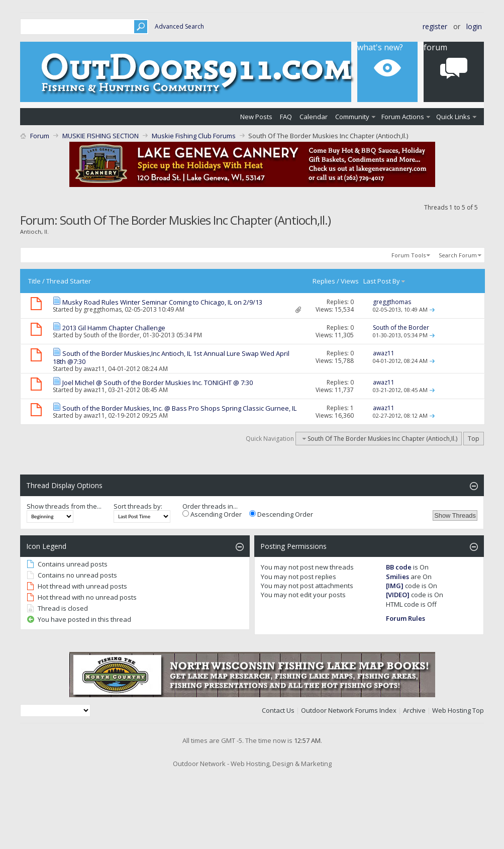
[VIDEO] (398, 595)
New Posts (256, 117)
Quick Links (453, 117)
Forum (40, 136)
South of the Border (112, 335)
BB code (399, 567)
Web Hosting (451, 710)
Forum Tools (409, 255)
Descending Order (281, 514)
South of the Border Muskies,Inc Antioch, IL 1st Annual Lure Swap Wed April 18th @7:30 (171, 357)
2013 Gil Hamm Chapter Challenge (114, 328)
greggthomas (103, 309)
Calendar (314, 117)
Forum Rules (406, 618)
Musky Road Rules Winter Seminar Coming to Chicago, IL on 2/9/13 (162, 302)
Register (435, 26)
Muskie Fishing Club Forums (194, 136)
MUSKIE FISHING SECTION (100, 136)
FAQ (286, 117)
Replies (324, 281)
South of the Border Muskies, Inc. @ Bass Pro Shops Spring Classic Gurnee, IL (179, 408)
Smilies (397, 577)
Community (352, 117)
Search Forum (458, 255)
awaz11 (94, 369)
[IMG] (395, 586)
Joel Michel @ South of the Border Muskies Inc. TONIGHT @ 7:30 (158, 383)
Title (34, 281)
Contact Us (278, 710)
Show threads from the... (64, 506)
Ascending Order (212, 514)
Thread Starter (69, 281)
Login (474, 26)
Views (350, 281)
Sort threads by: (138, 506)
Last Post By (385, 281)
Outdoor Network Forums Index (349, 710)
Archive (414, 710)
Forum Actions (403, 117)
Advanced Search (179, 26)
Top (474, 439)
